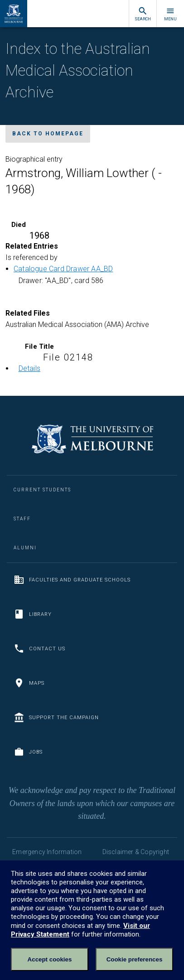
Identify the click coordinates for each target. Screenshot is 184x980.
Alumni (25, 548)
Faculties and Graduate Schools (72, 580)
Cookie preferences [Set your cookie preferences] (135, 959)
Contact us (39, 649)
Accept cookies (50, 959)
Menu (170, 14)
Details (29, 368)
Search (143, 14)
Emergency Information (47, 852)
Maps (29, 683)
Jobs (28, 752)
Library (33, 614)
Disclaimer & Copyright (136, 852)
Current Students (42, 490)
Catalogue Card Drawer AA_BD (63, 269)
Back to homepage (48, 134)
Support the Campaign (56, 717)
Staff (22, 519)
